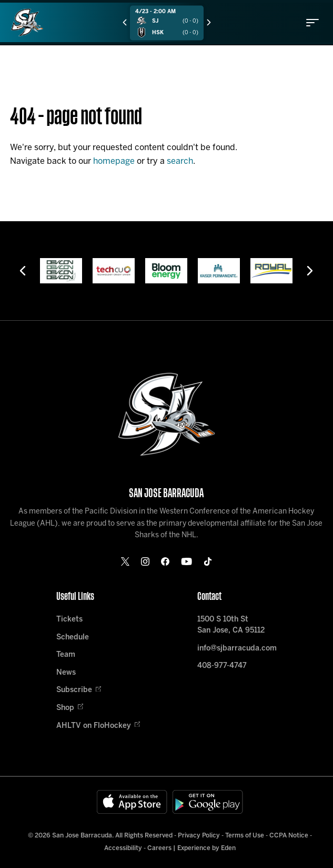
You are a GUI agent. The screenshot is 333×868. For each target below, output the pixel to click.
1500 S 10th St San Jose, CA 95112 (231, 625)
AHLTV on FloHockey (98, 726)
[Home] (27, 22)
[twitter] (125, 561)
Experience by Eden (206, 848)
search (180, 161)
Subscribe (79, 690)
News (66, 673)
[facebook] (165, 561)
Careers (159, 848)
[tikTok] (208, 561)
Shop (70, 708)
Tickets (69, 620)
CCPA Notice (289, 836)
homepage (114, 161)
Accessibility (123, 848)
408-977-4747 (222, 666)
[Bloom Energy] (166, 271)
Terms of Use (245, 836)
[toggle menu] (312, 23)
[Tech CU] (114, 271)
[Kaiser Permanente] (219, 271)
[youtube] (186, 561)
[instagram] (145, 561)
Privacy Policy (199, 836)
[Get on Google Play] (208, 802)
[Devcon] (61, 271)
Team (66, 655)
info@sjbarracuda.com (237, 649)
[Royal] (271, 271)
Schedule (73, 638)
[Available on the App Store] (132, 802)
